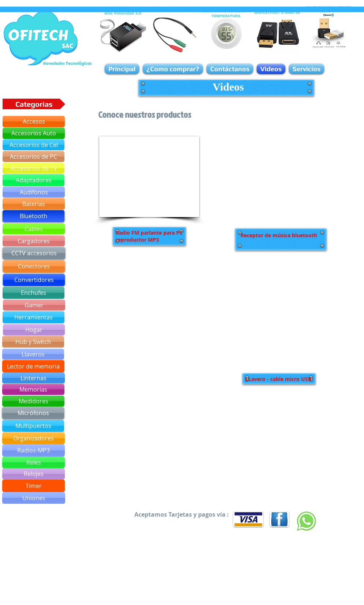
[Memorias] (33, 389)
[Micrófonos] (33, 413)
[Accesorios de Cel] (34, 145)
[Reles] (34, 462)
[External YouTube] (149, 177)
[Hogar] (34, 330)
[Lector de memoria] (33, 366)
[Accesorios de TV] (34, 168)
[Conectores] (34, 266)
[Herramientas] (34, 317)
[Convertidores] (34, 280)
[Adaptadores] (34, 180)
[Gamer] (34, 305)
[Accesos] (34, 122)
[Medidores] (33, 401)
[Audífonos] (34, 192)
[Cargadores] (34, 241)
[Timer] (34, 486)
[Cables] (34, 229)
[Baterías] (34, 204)
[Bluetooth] (34, 216)
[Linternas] (34, 378)
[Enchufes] (34, 293)
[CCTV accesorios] (34, 253)
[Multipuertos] (33, 426)
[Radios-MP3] (34, 450)
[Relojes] (34, 474)
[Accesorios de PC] (34, 157)
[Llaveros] (33, 354)
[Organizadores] (34, 438)
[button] (34, 104)
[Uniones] (34, 498)
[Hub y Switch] (33, 342)
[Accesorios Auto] (34, 133)
